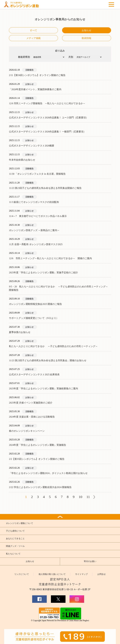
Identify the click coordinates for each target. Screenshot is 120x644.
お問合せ (102, 574)
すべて (33, 30)
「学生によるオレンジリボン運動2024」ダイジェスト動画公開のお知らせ (48, 473)
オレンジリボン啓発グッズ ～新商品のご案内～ (34, 230)
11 (88, 497)
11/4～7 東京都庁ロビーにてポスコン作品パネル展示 (38, 216)
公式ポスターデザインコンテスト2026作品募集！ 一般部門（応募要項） (47, 132)
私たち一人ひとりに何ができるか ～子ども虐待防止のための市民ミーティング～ (53, 346)
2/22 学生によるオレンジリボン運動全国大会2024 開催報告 (40, 487)
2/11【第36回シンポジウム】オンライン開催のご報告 (37, 75)
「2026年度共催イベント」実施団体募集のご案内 (35, 89)
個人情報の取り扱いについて (52, 574)
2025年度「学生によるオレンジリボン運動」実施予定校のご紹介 (43, 273)
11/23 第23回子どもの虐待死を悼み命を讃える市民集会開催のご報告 (45, 188)
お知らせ (87, 30)
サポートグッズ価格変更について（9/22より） (34, 318)
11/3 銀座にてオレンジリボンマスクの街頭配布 (34, 202)
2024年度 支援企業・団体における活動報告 (32, 417)
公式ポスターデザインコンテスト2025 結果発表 (34, 374)
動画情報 (87, 38)
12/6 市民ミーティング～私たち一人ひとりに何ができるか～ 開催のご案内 (50, 258)
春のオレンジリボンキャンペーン (27, 431)
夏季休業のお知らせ (20, 332)
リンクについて (22, 574)
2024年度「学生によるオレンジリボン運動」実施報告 (38, 445)
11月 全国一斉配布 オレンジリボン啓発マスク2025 (36, 244)
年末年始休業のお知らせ (22, 160)
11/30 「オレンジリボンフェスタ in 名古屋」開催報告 (37, 174)
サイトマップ (81, 574)
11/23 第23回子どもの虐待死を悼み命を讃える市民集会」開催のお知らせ (48, 360)
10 (80, 497)
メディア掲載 (33, 38)
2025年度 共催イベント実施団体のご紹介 (31, 403)
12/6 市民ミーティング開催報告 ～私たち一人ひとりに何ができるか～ (47, 103)
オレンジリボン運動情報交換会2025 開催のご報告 (35, 304)
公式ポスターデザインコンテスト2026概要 (32, 146)
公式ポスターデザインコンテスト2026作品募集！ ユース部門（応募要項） (49, 118)
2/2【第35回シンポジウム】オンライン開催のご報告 (37, 459)
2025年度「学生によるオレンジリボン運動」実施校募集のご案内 (43, 389)
